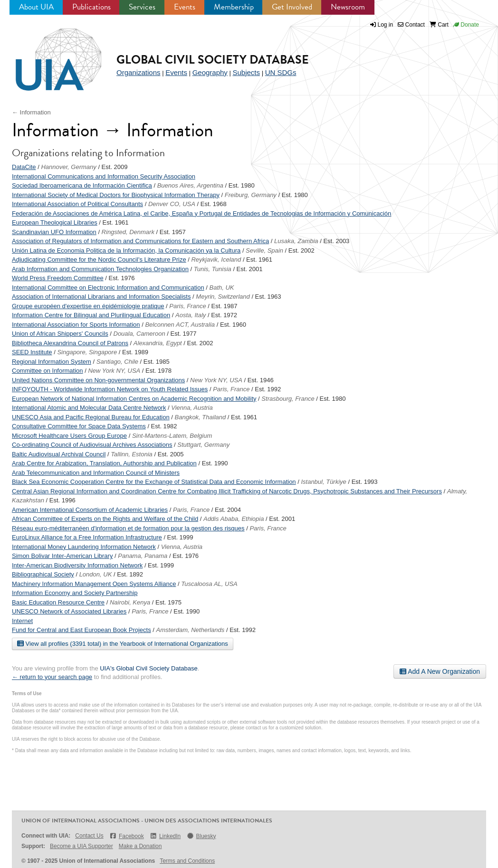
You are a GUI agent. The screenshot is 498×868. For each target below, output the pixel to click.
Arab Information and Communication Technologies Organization (100, 269)
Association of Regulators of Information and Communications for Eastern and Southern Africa (140, 241)
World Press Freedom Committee (58, 278)
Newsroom (348, 7)
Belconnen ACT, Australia (180, 325)
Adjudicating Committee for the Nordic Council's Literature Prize (99, 259)
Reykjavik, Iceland (216, 259)
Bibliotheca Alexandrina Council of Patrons (70, 343)
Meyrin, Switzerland (223, 297)
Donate (466, 25)
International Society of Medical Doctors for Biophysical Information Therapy (116, 195)
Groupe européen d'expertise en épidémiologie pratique (88, 306)
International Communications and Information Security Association (104, 176)
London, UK (96, 574)
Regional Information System (52, 362)
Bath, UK (222, 288)
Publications (91, 7)
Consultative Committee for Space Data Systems (79, 426)
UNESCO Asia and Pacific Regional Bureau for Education (91, 417)
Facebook (127, 836)
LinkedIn (165, 836)
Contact (411, 25)
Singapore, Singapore (87, 352)
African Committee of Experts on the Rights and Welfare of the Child (105, 519)
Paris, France (187, 306)
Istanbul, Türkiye (323, 482)
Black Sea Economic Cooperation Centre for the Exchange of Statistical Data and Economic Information (154, 482)
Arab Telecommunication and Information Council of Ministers (96, 473)
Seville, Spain (264, 250)
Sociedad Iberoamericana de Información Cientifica (82, 185)
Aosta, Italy (191, 315)
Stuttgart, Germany (203, 445)
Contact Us (89, 836)
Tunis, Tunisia (213, 269)
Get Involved (292, 7)
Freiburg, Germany (251, 195)
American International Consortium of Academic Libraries (90, 510)
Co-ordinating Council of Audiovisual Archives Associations (92, 445)
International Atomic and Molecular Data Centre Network (89, 408)
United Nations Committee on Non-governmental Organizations (98, 380)
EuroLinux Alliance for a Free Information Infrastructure (87, 537)
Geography (210, 72)
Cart (439, 25)
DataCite (24, 167)
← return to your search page (52, 677)
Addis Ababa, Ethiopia (234, 519)
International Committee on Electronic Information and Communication (108, 288)
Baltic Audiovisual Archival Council (59, 454)
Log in (386, 25)
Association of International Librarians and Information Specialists (101, 297)
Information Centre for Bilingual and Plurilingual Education (91, 315)
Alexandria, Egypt (158, 343)
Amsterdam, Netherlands (191, 630)
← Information (31, 112)
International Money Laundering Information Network (84, 547)
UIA (48, 54)
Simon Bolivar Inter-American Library (62, 556)
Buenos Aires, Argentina (190, 185)
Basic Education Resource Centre (58, 602)
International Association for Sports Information (76, 325)
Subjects (246, 72)
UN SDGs (281, 72)
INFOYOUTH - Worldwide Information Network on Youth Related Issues (110, 389)
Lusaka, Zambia (296, 241)
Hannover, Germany (68, 167)
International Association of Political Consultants (77, 204)
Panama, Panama (143, 556)
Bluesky (201, 836)
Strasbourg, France (288, 399)
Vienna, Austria (192, 408)
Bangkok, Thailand (201, 417)
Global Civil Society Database (213, 60)
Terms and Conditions (187, 861)
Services (142, 7)
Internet (22, 621)
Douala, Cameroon (139, 334)
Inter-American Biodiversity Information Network (77, 565)
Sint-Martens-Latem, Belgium (172, 436)
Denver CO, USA (172, 204)
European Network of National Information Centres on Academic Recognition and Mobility (134, 399)
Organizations (139, 72)
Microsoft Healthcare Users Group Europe (69, 436)
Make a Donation (140, 846)
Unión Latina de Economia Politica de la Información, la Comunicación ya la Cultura (126, 250)
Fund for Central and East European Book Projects (81, 630)
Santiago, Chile (117, 362)
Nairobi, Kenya (130, 602)
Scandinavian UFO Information (54, 232)
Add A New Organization (440, 671)
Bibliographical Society (43, 574)
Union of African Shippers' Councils (60, 334)
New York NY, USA (114, 371)
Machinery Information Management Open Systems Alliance (94, 584)
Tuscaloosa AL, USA (209, 584)
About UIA (36, 7)
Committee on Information (48, 371)
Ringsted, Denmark (128, 232)
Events (185, 7)
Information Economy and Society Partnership (75, 593)
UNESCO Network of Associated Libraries (69, 611)
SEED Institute (32, 352)
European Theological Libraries (55, 222)
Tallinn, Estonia (132, 454)
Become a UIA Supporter (81, 846)
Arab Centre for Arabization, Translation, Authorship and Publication (104, 463)
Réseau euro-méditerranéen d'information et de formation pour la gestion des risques (128, 528)
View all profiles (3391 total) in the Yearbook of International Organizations (123, 643)
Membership (234, 7)
